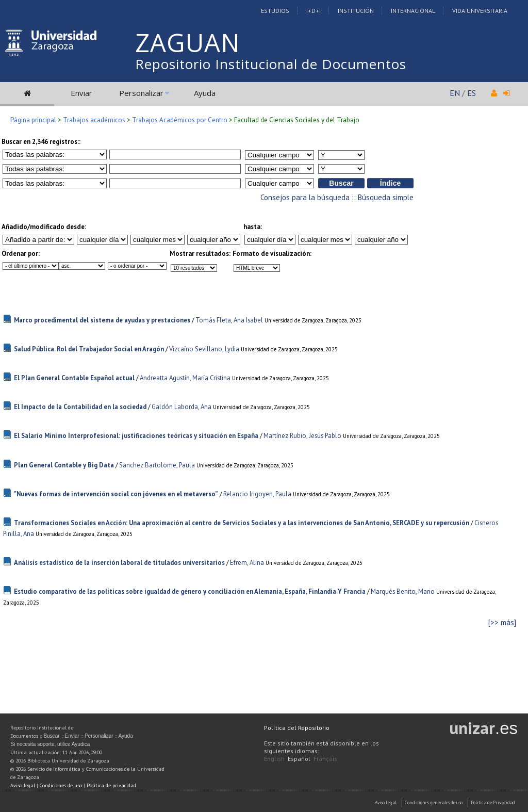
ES (472, 93)
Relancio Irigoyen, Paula (257, 494)
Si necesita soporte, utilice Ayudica (50, 744)
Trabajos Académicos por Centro (180, 120)
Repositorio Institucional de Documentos (271, 64)
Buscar (51, 736)
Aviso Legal (386, 802)
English (274, 759)
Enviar (81, 93)
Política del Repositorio (297, 728)
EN (455, 93)
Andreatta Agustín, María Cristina (185, 378)
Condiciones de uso (61, 785)
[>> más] (502, 622)
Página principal (33, 120)
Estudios (275, 11)
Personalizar (141, 93)
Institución (356, 11)
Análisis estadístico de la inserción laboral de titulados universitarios (119, 563)
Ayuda (205, 93)
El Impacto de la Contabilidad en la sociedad (80, 407)
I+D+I (313, 11)
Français (325, 759)
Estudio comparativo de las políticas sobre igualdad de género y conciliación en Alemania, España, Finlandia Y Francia (190, 591)
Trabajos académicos (94, 120)
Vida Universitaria (480, 11)
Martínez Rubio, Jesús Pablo (302, 436)
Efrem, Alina (247, 563)
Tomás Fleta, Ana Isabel (229, 320)
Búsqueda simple (386, 197)
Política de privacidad (111, 785)
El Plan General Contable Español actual (74, 378)
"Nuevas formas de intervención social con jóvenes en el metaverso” (116, 494)
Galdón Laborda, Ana (181, 407)
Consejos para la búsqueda (305, 197)
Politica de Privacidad (493, 802)
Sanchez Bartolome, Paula (157, 465)
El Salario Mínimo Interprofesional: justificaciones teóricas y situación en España (136, 436)
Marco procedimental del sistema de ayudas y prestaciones (102, 320)
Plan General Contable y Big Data (64, 465)
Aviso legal (23, 785)
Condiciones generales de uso (434, 802)
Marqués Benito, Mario (403, 591)
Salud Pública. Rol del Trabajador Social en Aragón (89, 349)
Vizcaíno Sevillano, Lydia (204, 349)
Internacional (413, 11)
